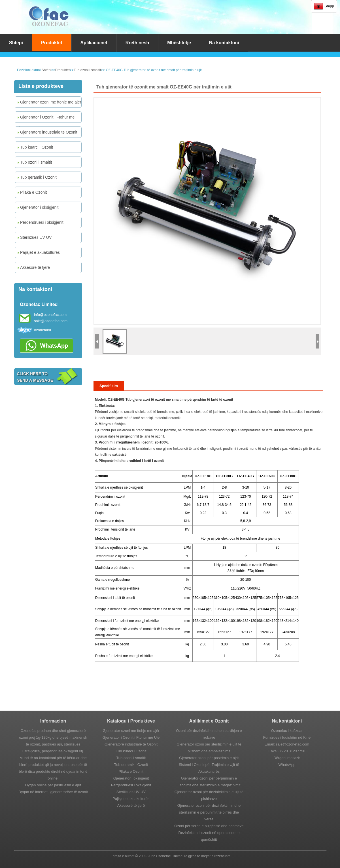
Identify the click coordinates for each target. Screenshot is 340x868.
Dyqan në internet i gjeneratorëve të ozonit (53, 792)
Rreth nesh (137, 43)
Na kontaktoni (224, 43)
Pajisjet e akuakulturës (38, 252)
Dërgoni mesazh (287, 758)
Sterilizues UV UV (34, 237)
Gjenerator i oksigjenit (37, 207)
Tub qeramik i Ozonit (37, 177)
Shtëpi (16, 43)
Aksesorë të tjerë (33, 267)
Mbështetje (179, 43)
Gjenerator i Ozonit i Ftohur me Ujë (45, 119)
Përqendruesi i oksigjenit (40, 222)
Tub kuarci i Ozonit (35, 147)
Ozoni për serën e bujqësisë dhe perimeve (209, 826)
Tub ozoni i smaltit (87, 70)
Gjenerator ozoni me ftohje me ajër (49, 102)
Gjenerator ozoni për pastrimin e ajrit (209, 758)
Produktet (52, 43)
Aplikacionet (94, 43)
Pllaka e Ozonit (32, 192)
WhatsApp (287, 765)
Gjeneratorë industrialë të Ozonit (47, 132)
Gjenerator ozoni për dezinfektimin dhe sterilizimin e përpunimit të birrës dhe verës (209, 812)
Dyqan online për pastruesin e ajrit (53, 785)
